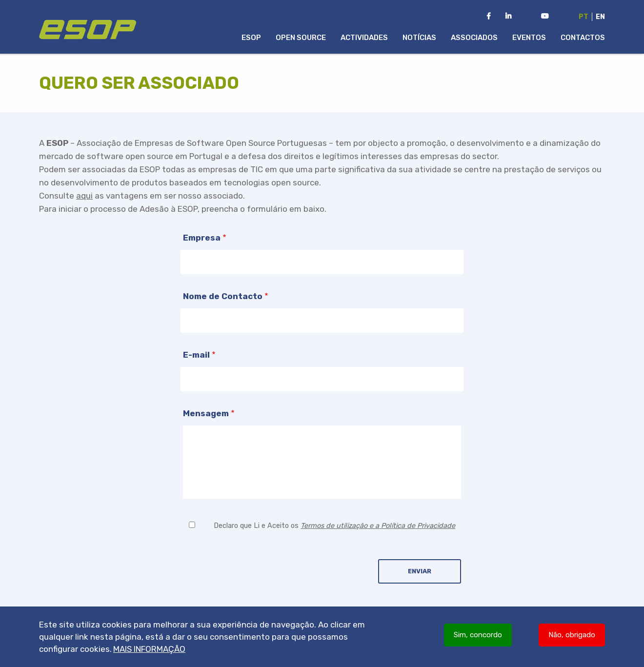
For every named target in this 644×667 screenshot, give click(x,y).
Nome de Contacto (223, 296)
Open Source (301, 38)
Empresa (202, 238)
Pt (584, 17)
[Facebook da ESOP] (489, 16)
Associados (474, 38)
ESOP (251, 38)
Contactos (583, 38)
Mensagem (206, 413)
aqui (84, 196)
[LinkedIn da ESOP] (508, 16)
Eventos (529, 38)
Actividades (364, 38)
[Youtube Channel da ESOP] (545, 16)
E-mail (196, 355)
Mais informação (149, 649)
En (600, 17)
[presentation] (257, 563)
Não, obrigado (572, 635)
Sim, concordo (478, 635)
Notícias (419, 38)
